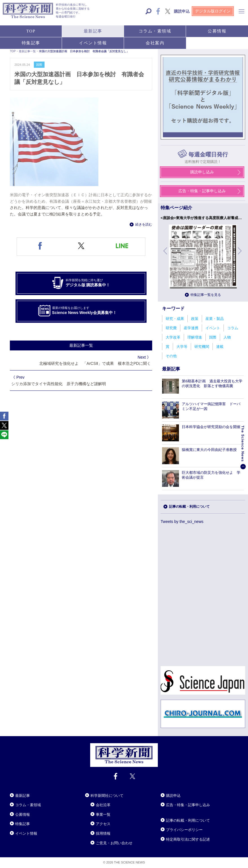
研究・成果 (175, 319)
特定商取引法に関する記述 (188, 839)
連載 (220, 347)
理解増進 (195, 337)
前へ (166, 255)
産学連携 (191, 328)
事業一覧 (103, 814)
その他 (171, 356)
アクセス (103, 824)
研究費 (171, 328)
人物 (227, 337)
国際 (213, 337)
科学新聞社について (107, 796)
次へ (240, 255)
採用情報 (103, 833)
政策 (195, 319)
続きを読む (144, 224)
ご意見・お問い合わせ (114, 843)
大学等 (182, 347)
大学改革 (173, 337)
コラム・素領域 (28, 805)
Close (15, 789)
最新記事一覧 (81, 345)
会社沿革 (103, 805)
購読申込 (173, 796)
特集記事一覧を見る (206, 295)
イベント (213, 328)
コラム (233, 328)
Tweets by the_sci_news (182, 522)
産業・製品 (215, 319)
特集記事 (23, 824)
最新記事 (23, 796)
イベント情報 (26, 833)
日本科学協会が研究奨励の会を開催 (211, 427)
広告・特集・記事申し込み (188, 805)
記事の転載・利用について (189, 507)
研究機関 (202, 347)
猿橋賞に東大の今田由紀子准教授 (209, 450)
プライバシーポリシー (184, 830)
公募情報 (23, 814)
